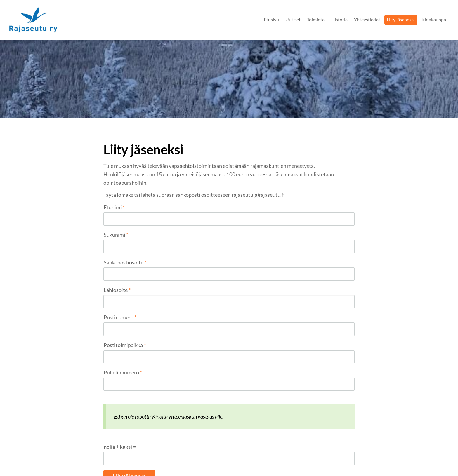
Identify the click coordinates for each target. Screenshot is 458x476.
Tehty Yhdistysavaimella (336, 459)
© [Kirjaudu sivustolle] (106, 459)
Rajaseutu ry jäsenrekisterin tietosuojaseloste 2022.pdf (176, 414)
